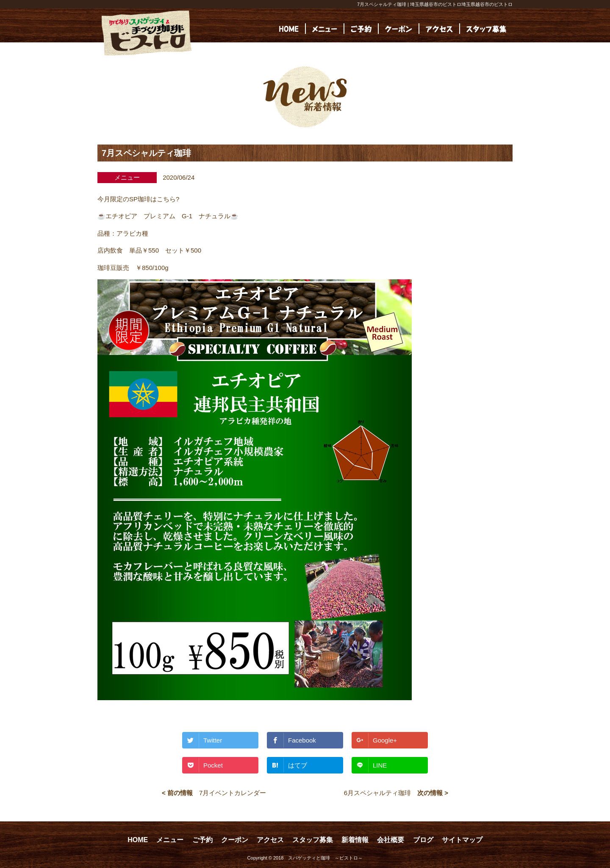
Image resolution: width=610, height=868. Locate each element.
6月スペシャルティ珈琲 (377, 793)
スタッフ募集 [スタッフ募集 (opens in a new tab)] (313, 840)
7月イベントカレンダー (233, 793)
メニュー (170, 840)
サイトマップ (462, 840)
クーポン (235, 840)
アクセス (270, 840)
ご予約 (202, 840)
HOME (138, 840)
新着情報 (355, 840)
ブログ (423, 840)
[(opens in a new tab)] (486, 29)
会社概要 (391, 840)
